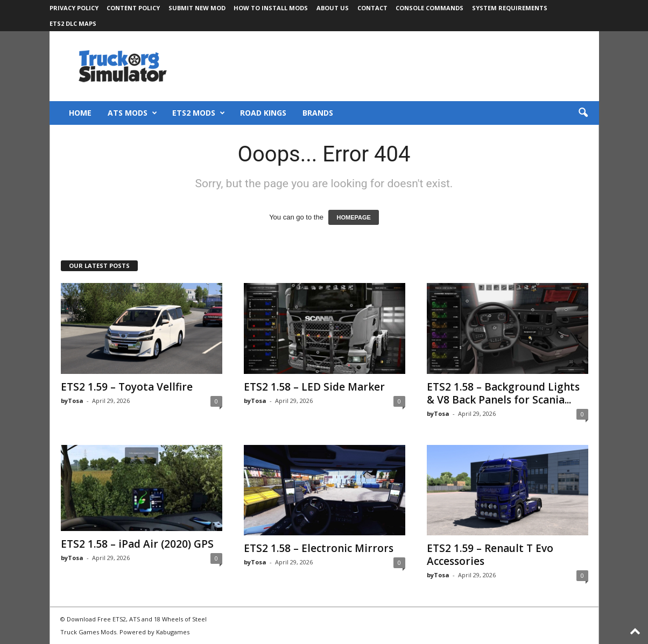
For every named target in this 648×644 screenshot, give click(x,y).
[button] (583, 113)
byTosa (72, 401)
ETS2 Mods (199, 113)
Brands (318, 113)
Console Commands (429, 8)
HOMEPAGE (353, 217)
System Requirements (510, 8)
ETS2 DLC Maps (73, 23)
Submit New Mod (197, 8)
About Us (333, 8)
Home (80, 113)
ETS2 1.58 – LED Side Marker (314, 387)
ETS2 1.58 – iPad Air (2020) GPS (137, 544)
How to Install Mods (271, 8)
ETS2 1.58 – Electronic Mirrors (319, 548)
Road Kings (263, 113)
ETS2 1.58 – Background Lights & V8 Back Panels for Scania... (503, 393)
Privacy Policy (74, 8)
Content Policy (133, 8)
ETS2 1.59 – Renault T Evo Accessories (490, 555)
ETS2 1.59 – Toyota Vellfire (127, 387)
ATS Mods (132, 113)
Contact (372, 8)
